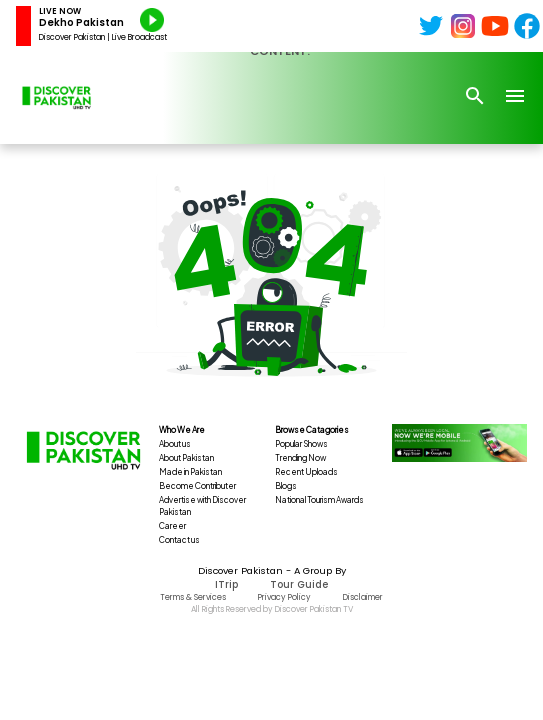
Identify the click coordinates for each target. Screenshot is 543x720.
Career (172, 526)
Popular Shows (301, 444)
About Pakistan (186, 458)
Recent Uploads (306, 472)
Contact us (179, 540)
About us (175, 444)
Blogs (286, 486)
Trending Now (300, 458)
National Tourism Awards (319, 500)
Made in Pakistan (190, 472)
